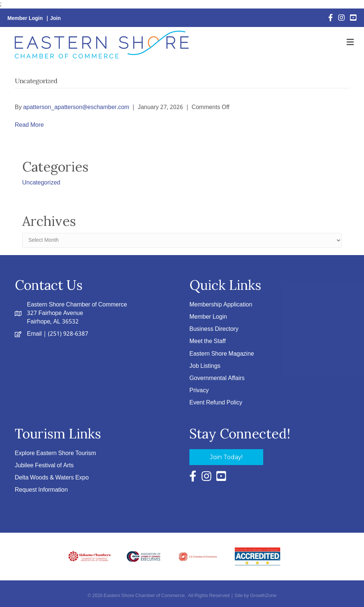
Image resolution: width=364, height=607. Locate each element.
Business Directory (214, 329)
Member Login (25, 18)
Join (56, 18)
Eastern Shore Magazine (222, 354)
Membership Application (221, 305)
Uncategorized (41, 183)
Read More (29, 125)
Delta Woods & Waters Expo (52, 478)
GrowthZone (263, 596)
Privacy (199, 391)
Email (34, 334)
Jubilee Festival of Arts (44, 466)
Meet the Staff (207, 341)
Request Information (41, 490)
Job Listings (205, 366)
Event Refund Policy (216, 403)
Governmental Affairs (217, 378)
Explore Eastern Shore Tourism (55, 453)
